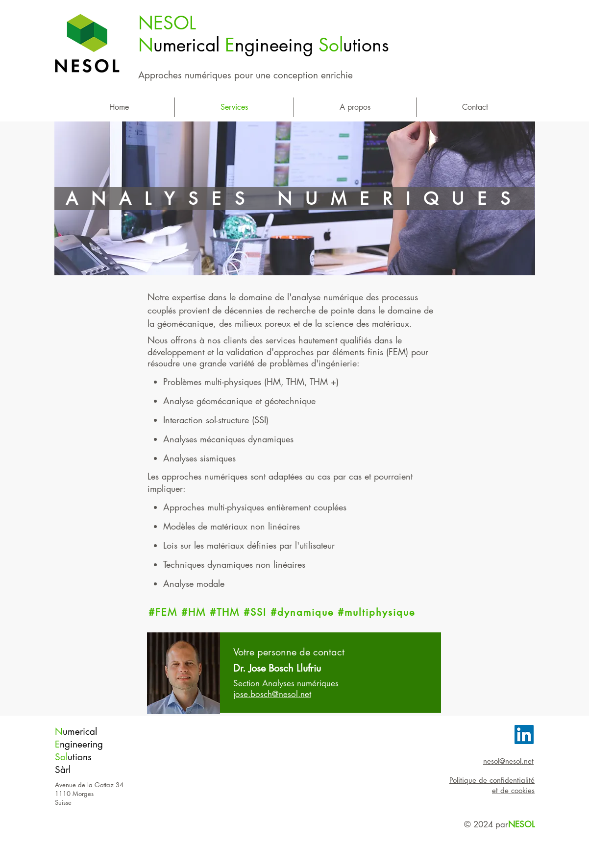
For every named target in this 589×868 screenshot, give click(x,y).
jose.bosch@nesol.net (272, 694)
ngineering (81, 744)
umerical (80, 732)
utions (80, 757)
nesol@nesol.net (508, 761)
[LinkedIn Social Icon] (524, 735)
